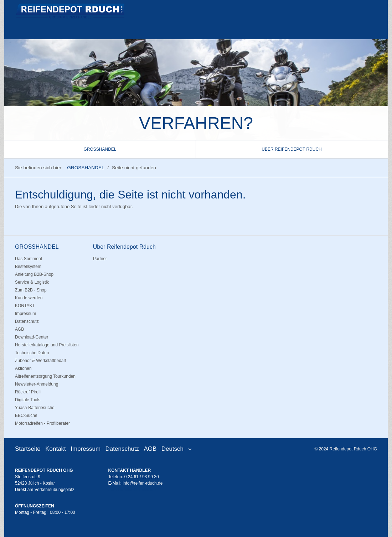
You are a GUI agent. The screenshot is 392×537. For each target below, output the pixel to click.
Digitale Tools (28, 400)
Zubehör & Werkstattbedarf (41, 361)
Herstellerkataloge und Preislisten (47, 345)
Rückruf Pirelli (28, 392)
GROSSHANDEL (100, 149)
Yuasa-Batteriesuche (35, 408)
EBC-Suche (26, 415)
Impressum (25, 314)
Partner (100, 259)
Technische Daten (32, 353)
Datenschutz (27, 321)
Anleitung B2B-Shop (34, 274)
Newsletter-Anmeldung (37, 384)
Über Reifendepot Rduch (292, 149)
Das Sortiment (29, 259)
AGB (19, 329)
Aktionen (23, 368)
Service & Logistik (32, 282)
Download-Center (32, 337)
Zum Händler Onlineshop (132, 490)
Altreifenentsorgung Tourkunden (45, 376)
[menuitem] (100, 149)
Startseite (28, 449)
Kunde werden (29, 298)
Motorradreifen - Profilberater (42, 423)
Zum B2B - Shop (31, 290)
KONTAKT (25, 306)
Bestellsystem (28, 267)
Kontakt (56, 449)
